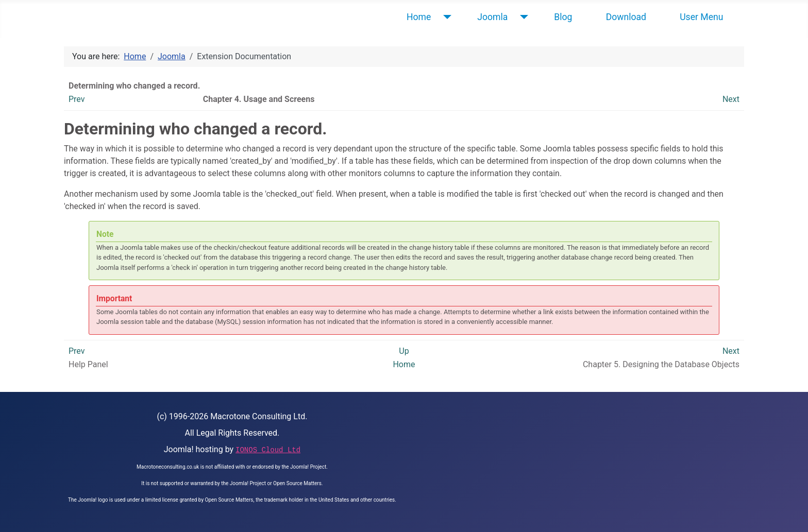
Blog (563, 17)
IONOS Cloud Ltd (268, 450)
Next (731, 99)
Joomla (492, 17)
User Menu (701, 17)
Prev (77, 99)
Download (626, 17)
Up (404, 351)
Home (419, 17)
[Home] (445, 17)
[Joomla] (522, 17)
